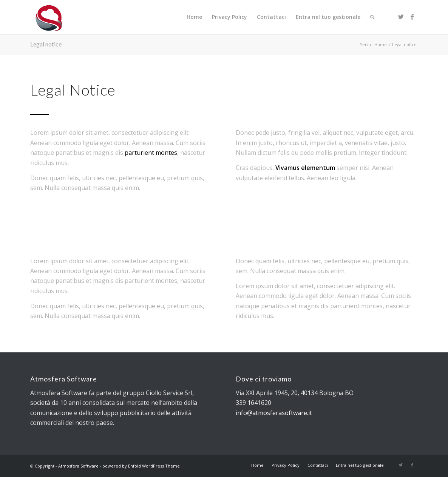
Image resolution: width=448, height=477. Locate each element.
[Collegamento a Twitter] (401, 17)
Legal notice (46, 44)
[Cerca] (372, 17)
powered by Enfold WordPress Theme (141, 466)
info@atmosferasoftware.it (274, 413)
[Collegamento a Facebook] (412, 17)
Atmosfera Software (78, 466)
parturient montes (151, 153)
